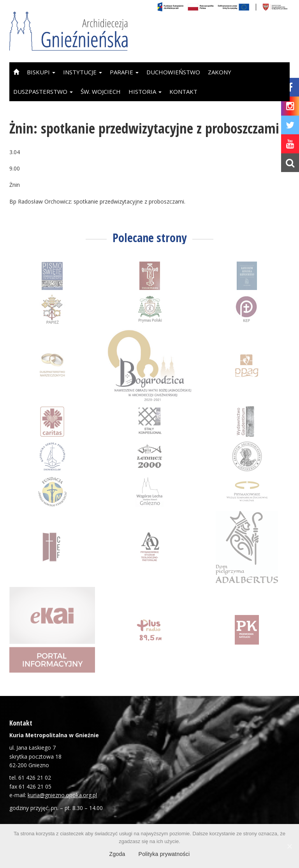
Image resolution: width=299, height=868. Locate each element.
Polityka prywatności (164, 854)
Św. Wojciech (101, 91)
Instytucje (83, 72)
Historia (145, 91)
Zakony (220, 72)
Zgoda (117, 854)
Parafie (124, 72)
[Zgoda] (289, 846)
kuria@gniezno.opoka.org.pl (62, 795)
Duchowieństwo (173, 72)
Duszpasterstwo (43, 91)
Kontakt (183, 91)
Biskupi (41, 72)
